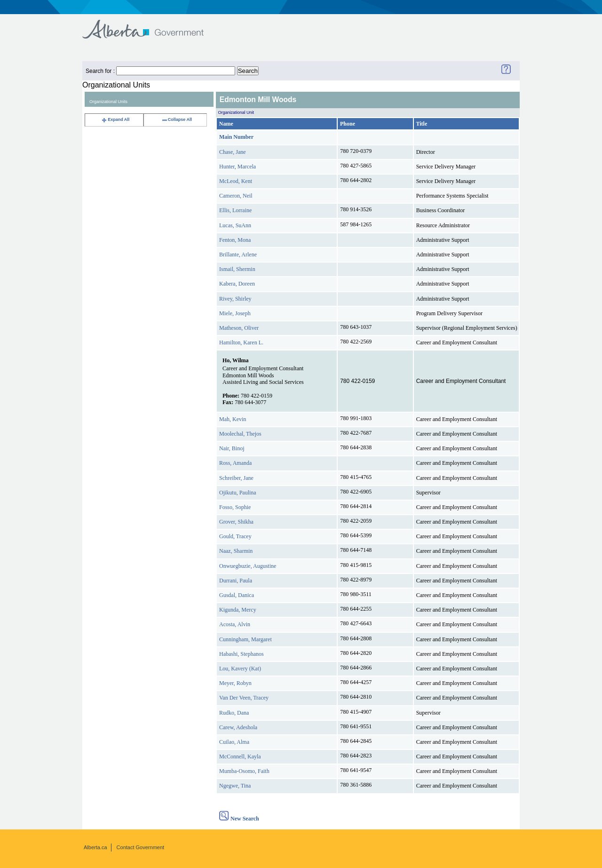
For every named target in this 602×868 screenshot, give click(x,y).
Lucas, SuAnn (235, 225)
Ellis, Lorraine (235, 210)
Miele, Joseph (235, 313)
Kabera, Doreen (237, 284)
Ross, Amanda (235, 463)
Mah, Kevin (233, 419)
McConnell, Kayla (240, 757)
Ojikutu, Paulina (238, 493)
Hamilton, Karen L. (241, 342)
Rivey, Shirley (235, 299)
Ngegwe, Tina (235, 786)
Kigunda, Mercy (238, 610)
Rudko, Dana (234, 713)
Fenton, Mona (235, 240)
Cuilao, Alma (234, 742)
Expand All (115, 119)
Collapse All (177, 119)
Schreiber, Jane (236, 478)
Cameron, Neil (236, 196)
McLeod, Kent (236, 181)
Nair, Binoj (232, 448)
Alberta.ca (95, 847)
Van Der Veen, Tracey (244, 698)
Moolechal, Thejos (240, 434)
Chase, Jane (233, 152)
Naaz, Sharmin (236, 551)
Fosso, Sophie (235, 507)
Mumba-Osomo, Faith (244, 771)
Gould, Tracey (235, 536)
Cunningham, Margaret (246, 639)
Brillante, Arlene (238, 255)
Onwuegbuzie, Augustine (248, 566)
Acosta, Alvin (235, 624)
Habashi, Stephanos (242, 654)
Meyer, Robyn (235, 683)
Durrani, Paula (236, 581)
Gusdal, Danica (237, 595)
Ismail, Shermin (237, 269)
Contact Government (141, 847)
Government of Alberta (151, 25)
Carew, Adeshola (238, 727)
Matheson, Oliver (239, 328)
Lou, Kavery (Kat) (240, 669)
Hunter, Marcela (238, 167)
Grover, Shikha (236, 522)
